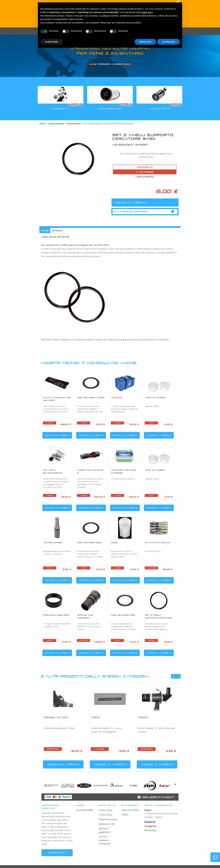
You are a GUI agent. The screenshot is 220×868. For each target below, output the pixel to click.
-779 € (125, 104)
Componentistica (56, 124)
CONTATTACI (57, 853)
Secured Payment (158, 797)
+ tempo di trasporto (145, 177)
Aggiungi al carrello (56, 435)
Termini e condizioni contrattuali (104, 840)
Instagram (150, 826)
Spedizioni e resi (107, 824)
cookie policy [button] (147, 12)
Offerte (125, 815)
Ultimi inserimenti (130, 810)
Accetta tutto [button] (168, 42)
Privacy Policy (105, 810)
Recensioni (57, 230)
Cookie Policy (105, 815)
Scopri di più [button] (51, 42)
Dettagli (45, 230)
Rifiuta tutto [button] (145, 42)
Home (42, 124)
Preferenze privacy (108, 819)
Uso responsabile (84, 810)
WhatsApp (150, 830)
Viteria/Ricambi (73, 124)
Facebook (150, 822)
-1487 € (75, 104)
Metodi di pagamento (104, 830)
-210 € (175, 104)
